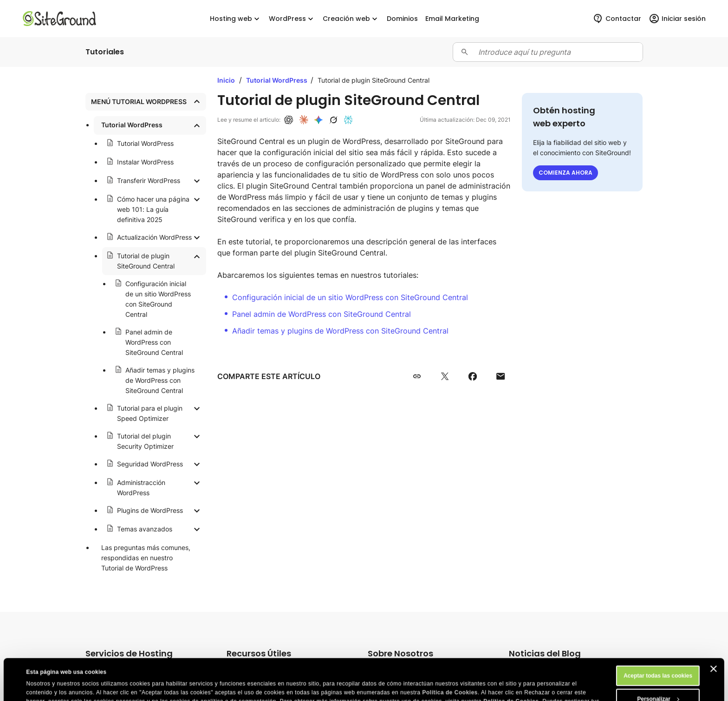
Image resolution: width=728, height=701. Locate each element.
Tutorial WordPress (132, 125)
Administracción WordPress (141, 488)
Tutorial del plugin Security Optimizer (145, 441)
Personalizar (658, 660)
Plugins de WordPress (150, 510)
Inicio (226, 80)
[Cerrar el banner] (714, 630)
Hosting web (236, 19)
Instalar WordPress (145, 162)
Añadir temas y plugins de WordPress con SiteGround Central (160, 380)
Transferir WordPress (149, 180)
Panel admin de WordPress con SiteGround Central (154, 342)
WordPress (292, 19)
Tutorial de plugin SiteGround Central (146, 261)
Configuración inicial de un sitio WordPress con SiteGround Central (158, 299)
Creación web (351, 19)
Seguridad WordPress (150, 464)
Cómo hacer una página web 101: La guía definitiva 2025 (153, 209)
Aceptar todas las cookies (658, 637)
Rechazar (658, 683)
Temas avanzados (145, 529)
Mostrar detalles (48, 686)
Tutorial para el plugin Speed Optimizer (150, 413)
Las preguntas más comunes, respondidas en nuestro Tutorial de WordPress (146, 558)
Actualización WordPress (154, 237)
